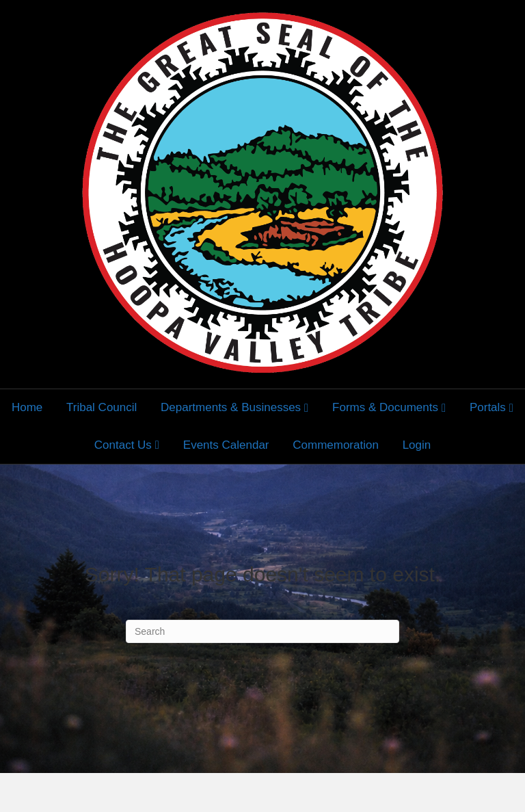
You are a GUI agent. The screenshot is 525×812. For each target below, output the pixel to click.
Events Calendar (226, 445)
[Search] (262, 631)
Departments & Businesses (231, 407)
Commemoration (336, 445)
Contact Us (123, 445)
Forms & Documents (385, 407)
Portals (488, 407)
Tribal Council (102, 407)
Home (27, 407)
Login (417, 445)
